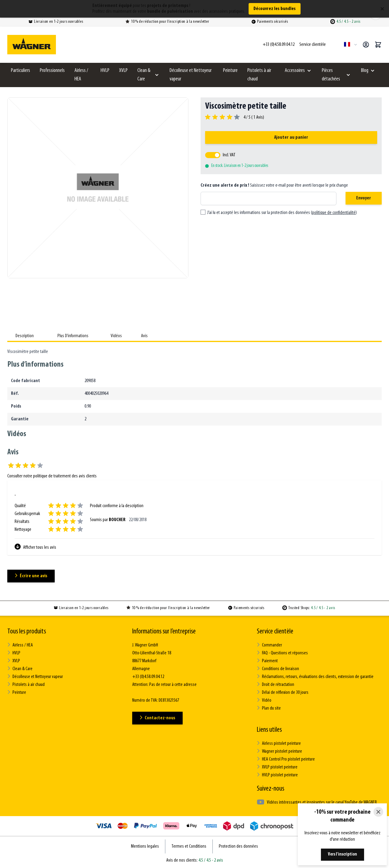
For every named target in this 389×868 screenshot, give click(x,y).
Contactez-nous (157, 718)
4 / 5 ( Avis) (253, 117)
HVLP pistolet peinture (277, 775)
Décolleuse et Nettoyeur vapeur (191, 75)
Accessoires (295, 71)
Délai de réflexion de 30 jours (283, 692)
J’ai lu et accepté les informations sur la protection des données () (282, 213)
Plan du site (269, 708)
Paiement (267, 661)
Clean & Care (144, 75)
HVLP (105, 71)
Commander (269, 645)
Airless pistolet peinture (279, 743)
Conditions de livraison (278, 669)
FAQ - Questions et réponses (282, 653)
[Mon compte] (366, 45)
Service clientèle (275, 632)
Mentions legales (145, 846)
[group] (235, 117)
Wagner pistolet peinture (279, 751)
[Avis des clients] (194, 521)
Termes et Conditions (189, 846)
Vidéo (264, 700)
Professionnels (52, 71)
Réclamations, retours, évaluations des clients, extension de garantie (315, 677)
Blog (365, 71)
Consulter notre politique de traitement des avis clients (52, 476)
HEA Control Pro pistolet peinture (286, 759)
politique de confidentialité (334, 213)
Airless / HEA (81, 75)
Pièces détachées (331, 75)
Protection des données (238, 846)
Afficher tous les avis (35, 547)
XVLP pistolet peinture (277, 767)
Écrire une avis (31, 576)
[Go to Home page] (32, 45)
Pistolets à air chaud (259, 75)
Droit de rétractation (275, 685)
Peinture (230, 71)
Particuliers (21, 71)
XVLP (123, 71)
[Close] (378, 812)
